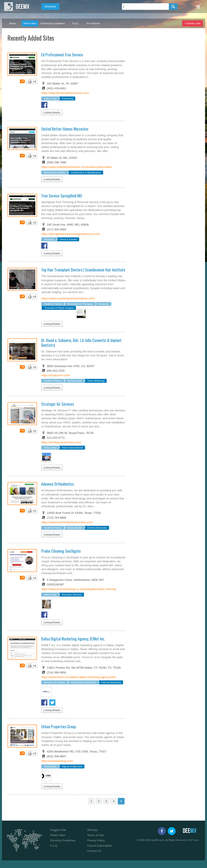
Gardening (68, 98)
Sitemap (92, 830)
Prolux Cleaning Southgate (61, 551)
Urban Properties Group (59, 726)
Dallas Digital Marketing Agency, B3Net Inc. (73, 639)
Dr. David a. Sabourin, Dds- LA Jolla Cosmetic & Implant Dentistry (81, 343)
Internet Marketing (111, 682)
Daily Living (50, 98)
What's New (30, 23)
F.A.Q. (76, 23)
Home (13, 23)
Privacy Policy (96, 840)
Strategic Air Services (58, 404)
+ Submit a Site (192, 23)
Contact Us (94, 851)
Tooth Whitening (96, 381)
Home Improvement (73, 448)
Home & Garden (68, 239)
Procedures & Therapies (80, 304)
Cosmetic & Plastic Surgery (59, 308)
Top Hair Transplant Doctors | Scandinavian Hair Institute (83, 270)
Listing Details (52, 112)
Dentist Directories (97, 528)
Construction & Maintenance (86, 173)
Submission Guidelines (53, 23)
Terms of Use (95, 835)
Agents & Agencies (72, 766)
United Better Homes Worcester (65, 129)
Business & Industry (55, 173)
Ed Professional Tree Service (62, 55)
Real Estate (50, 766)
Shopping (49, 239)
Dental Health (74, 381)
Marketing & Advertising (84, 682)
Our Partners (93, 23)
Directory (50, 6)
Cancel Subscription (100, 846)
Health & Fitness (53, 304)
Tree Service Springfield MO (62, 196)
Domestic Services (72, 595)
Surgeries (104, 304)
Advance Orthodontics (57, 484)
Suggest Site (58, 830)
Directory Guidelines (63, 840)
